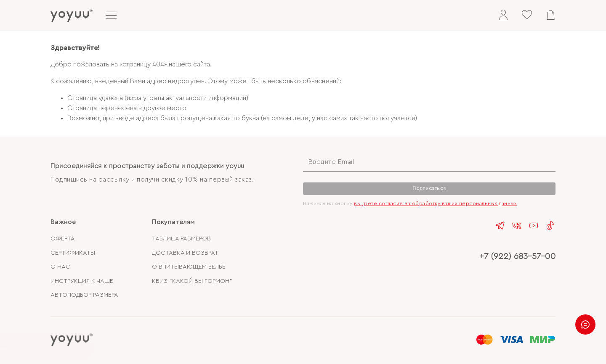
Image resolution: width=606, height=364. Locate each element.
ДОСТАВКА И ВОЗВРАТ (185, 253)
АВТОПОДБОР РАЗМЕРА (84, 295)
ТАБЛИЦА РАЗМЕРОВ (181, 239)
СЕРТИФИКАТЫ (73, 253)
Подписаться (429, 188)
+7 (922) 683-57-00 (517, 256)
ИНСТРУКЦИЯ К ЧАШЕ (82, 281)
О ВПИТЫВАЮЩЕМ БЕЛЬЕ (189, 267)
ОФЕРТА (63, 239)
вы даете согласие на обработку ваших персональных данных (435, 203)
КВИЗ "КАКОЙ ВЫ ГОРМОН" (192, 281)
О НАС (60, 267)
